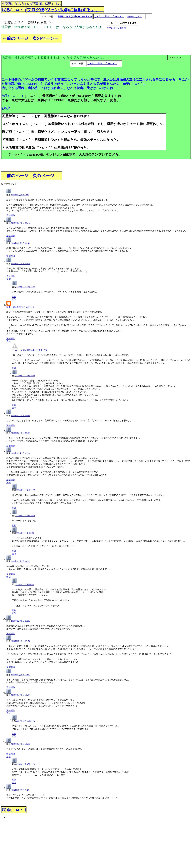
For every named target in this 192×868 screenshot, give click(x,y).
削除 (13, 215)
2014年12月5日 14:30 (25, 307)
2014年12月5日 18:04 (20, 453)
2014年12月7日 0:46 (20, 790)
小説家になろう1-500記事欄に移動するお (31, 4)
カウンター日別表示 (116, 28)
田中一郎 (11, 307)
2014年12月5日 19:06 (20, 561)
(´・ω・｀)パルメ (20, 350)
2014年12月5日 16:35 (20, 416)
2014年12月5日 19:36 (26, 516)
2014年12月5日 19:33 (20, 621)
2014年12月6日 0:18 (25, 585)
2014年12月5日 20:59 (20, 744)
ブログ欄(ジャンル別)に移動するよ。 (65, 10)
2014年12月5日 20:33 (20, 695)
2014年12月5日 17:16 (38, 350)
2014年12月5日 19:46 (26, 376)
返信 (9, 215)
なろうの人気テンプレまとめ (109, 16)
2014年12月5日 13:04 (20, 264)
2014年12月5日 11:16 (20, 223)
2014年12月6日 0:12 (25, 533)
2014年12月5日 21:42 (26, 721)
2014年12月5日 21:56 (26, 764)
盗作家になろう (134, 16)
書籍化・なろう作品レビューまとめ (75, 16)
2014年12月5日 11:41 (20, 243)
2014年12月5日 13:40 (26, 287)
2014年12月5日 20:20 (20, 675)
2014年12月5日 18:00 (20, 433)
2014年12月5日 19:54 (20, 641)
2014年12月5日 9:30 (20, 195)
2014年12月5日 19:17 (26, 490)
